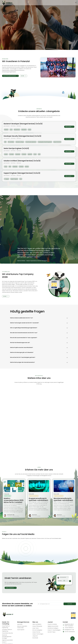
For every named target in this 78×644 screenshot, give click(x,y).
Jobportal (35, 636)
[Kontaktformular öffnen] (73, 638)
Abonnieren (70, 604)
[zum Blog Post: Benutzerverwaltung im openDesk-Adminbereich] (64, 486)
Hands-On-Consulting (6, 623)
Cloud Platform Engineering (6, 627)
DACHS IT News (51, 632)
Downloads (35, 638)
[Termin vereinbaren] (11, 588)
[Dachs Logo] (7, 3)
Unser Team (36, 628)
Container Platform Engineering (7, 630)
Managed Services (23, 622)
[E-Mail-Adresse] (50, 604)
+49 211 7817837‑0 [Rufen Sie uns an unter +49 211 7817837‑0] (69, 628)
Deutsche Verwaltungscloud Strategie (7, 637)
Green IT (4, 642)
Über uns (35, 622)
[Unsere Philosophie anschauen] (10, 76)
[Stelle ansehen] (69, 127)
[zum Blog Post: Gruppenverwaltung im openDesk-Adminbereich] (39, 486)
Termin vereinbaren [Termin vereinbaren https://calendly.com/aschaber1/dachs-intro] (70, 632)
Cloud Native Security (7, 633)
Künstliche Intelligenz (53, 628)
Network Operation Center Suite (22, 627)
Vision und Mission (37, 624)
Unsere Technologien (38, 634)
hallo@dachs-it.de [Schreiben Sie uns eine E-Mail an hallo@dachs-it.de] (69, 630)
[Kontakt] (23, 76)
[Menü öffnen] (76, 3)
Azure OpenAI (21, 630)
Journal (50, 622)
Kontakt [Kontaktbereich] (65, 622)
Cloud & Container (52, 624)
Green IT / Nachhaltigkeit (54, 630)
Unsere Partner (36, 632)
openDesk (20, 624)
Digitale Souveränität (7, 640)
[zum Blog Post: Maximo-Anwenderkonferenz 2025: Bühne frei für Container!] (14, 486)
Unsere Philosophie (37, 626)
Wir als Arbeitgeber (37, 630)
